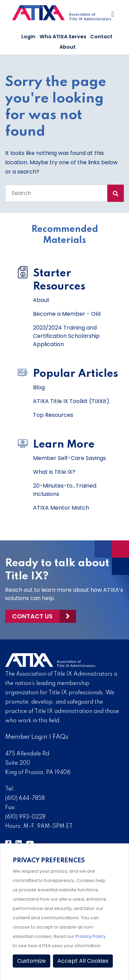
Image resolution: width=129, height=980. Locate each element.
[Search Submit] (116, 193)
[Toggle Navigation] (113, 16)
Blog (39, 387)
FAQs (60, 737)
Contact (101, 37)
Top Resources (53, 415)
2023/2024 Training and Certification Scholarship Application (66, 336)
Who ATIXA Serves (63, 37)
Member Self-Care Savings (69, 458)
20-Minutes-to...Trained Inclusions (65, 490)
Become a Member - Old (67, 314)
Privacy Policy (90, 936)
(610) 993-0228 (25, 817)
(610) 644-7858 (25, 798)
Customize (31, 961)
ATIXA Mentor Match (61, 508)
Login (28, 37)
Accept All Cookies (83, 961)
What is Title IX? (54, 472)
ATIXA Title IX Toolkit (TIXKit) (71, 401)
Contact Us (32, 616)
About (68, 47)
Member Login (26, 737)
